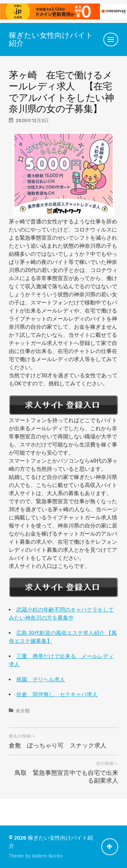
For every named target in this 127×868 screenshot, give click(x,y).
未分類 (23, 711)
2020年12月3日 (32, 121)
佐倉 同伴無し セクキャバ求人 (57, 694)
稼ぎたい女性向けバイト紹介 (51, 39)
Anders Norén (47, 856)
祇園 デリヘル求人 (41, 680)
